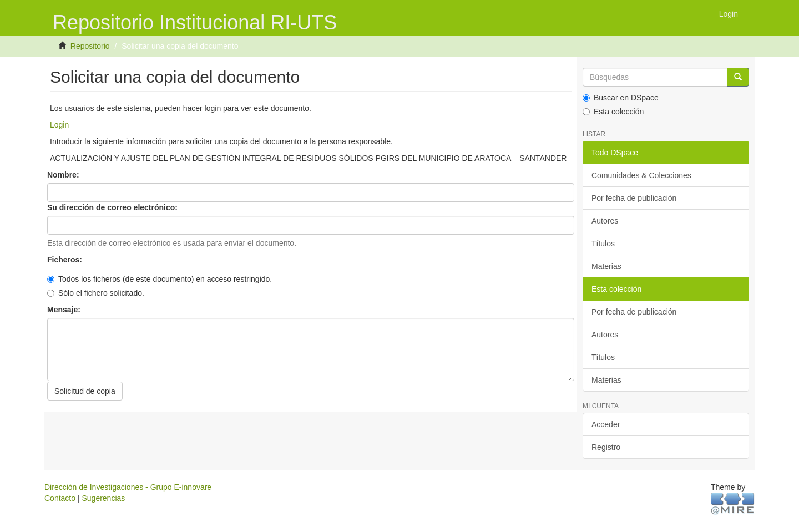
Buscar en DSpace (621, 98)
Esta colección (613, 112)
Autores (605, 221)
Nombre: (64, 175)
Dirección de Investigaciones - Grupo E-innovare (128, 487)
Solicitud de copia (85, 391)
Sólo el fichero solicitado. (96, 293)
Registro (606, 447)
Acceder (606, 424)
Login (59, 125)
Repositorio (90, 46)
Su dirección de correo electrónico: (113, 207)
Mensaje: (65, 310)
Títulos (603, 244)
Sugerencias (103, 498)
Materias (606, 266)
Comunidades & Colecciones (641, 175)
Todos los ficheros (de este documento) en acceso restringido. (160, 279)
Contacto (60, 498)
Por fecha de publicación (634, 198)
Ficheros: (66, 260)
